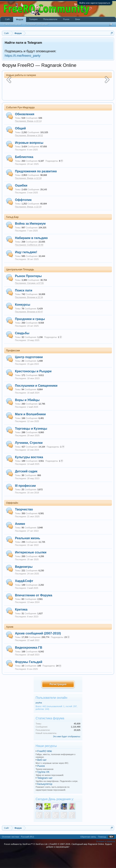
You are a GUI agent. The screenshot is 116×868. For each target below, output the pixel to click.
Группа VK (43, 789)
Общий (20, 145)
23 (60, 654)
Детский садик (26, 488)
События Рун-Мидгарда (20, 124)
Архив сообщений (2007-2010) (38, 650)
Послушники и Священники (36, 403)
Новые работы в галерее (21, 75)
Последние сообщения (36, 24)
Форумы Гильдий (29, 679)
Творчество (24, 526)
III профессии (25, 502)
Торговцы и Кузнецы (31, 445)
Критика (21, 626)
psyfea (39, 720)
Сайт (7, 19)
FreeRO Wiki (44, 768)
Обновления (25, 131)
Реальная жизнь (28, 555)
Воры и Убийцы (27, 417)
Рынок (41, 783)
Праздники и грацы (30, 336)
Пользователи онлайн (51, 714)
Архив (10, 643)
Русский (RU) (28, 854)
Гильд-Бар (12, 234)
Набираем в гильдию (31, 255)
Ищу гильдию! (26, 269)
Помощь (102, 854)
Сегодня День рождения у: (55, 816)
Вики (77, 19)
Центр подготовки (29, 374)
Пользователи (50, 19)
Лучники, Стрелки (29, 460)
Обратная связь (88, 854)
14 (52, 683)
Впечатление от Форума (34, 612)
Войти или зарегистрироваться (95, 3)
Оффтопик (23, 217)
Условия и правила (106, 858)
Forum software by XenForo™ (26, 861)
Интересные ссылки (31, 569)
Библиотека (24, 174)
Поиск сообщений (12, 24)
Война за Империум (30, 240)
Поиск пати (24, 307)
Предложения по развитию (36, 188)
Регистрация (58, 701)
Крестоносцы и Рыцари (33, 388)
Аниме (20, 541)
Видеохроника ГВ (29, 664)
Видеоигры (24, 583)
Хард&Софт (24, 598)
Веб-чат (42, 777)
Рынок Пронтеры (28, 293)
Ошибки (21, 202)
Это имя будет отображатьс (67, 753)
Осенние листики (11, 854)
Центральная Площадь (20, 286)
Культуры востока (29, 474)
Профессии (13, 367)
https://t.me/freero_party (23, 56)
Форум (20, 19)
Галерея (33, 19)
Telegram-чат (45, 795)
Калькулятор (45, 801)
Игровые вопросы (29, 159)
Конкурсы (23, 321)
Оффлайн (12, 520)
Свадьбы (22, 350)
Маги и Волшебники (30, 431)
